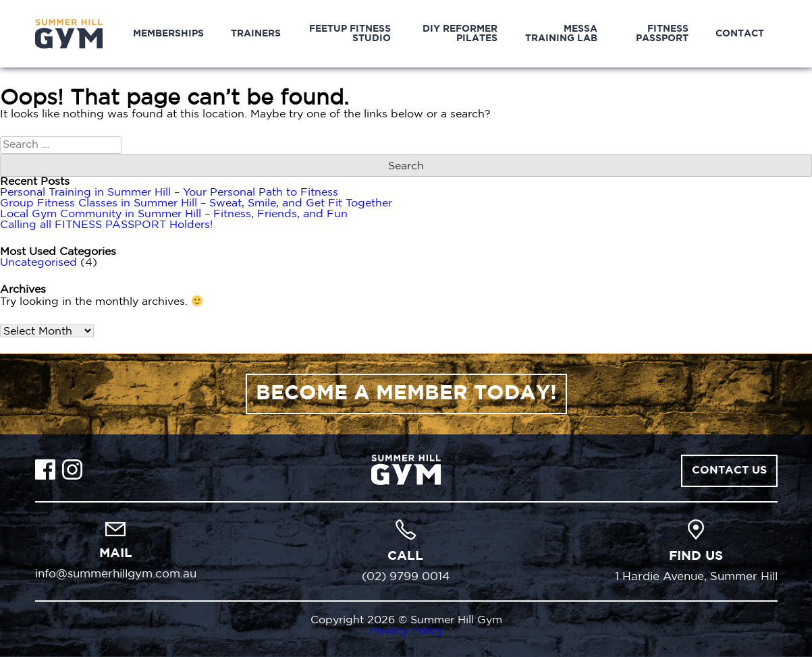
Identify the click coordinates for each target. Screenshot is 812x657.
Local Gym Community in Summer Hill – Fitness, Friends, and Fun (174, 214)
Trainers (256, 34)
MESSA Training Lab (561, 34)
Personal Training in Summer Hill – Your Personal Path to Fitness (169, 193)
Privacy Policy (406, 631)
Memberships (168, 34)
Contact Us (729, 470)
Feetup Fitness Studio (350, 34)
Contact (740, 34)
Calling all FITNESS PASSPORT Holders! (106, 225)
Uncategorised (38, 263)
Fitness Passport (662, 34)
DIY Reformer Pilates (460, 34)
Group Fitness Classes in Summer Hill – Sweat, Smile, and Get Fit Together (196, 203)
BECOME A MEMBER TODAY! (406, 394)
